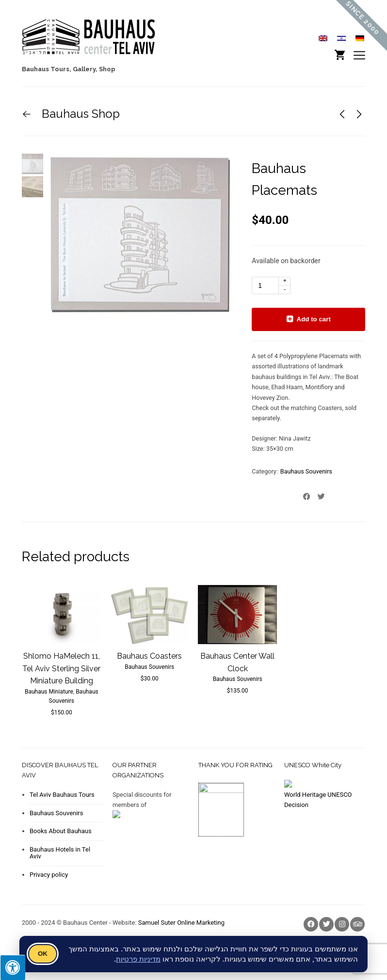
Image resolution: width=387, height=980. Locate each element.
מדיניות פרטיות (138, 959)
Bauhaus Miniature (49, 692)
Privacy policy (49, 875)
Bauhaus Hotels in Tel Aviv (60, 853)
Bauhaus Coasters (149, 656)
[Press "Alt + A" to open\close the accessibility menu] (13, 967)
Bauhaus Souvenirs (306, 471)
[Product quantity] (271, 285)
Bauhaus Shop (79, 114)
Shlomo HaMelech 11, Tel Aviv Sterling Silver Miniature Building (61, 668)
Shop (107, 69)
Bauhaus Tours (46, 69)
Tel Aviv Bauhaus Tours (62, 795)
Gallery (84, 69)
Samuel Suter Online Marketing (181, 923)
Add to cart (314, 319)
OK (43, 954)
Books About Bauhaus (61, 831)
